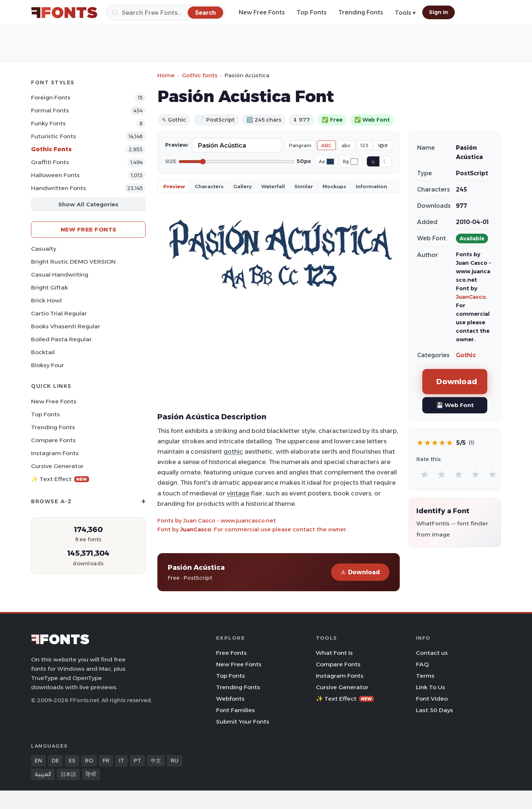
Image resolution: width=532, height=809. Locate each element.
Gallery (242, 186)
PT (137, 761)
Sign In (439, 12)
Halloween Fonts (55, 175)
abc (346, 145)
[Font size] (236, 162)
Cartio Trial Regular (59, 313)
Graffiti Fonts (50, 162)
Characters (209, 186)
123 (364, 145)
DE (55, 761)
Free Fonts (231, 653)
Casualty (44, 249)
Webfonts (230, 699)
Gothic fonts (200, 75)
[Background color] (354, 162)
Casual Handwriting (60, 275)
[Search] (166, 13)
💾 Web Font (455, 405)
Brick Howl (46, 300)
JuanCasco (196, 529)
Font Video (432, 699)
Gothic (466, 355)
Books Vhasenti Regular (66, 326)
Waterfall (273, 186)
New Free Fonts (262, 12)
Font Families (236, 710)
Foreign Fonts (51, 97)
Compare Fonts (53, 440)
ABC (326, 145)
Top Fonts (312, 12)
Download (360, 572)
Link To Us (431, 687)
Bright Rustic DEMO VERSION (73, 262)
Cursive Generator (57, 466)
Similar (304, 186)
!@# (383, 145)
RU (175, 761)
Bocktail (43, 352)
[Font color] (330, 162)
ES (72, 761)
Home (166, 75)
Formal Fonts (50, 110)
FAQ (422, 664)
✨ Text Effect (60, 479)
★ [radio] (424, 474)
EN (38, 761)
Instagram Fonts (55, 453)
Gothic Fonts (51, 149)
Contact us (432, 653)
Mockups (334, 186)
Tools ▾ (405, 13)
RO (89, 761)
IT (122, 761)
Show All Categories (88, 204)
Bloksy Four (47, 365)
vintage (238, 493)
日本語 (68, 774)
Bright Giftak (50, 287)
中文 (156, 761)
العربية (43, 774)
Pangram (300, 145)
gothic (233, 451)
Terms (425, 676)
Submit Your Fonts (243, 722)
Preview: (177, 145)
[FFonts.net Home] (64, 13)
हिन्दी (91, 774)
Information (371, 186)
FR (106, 761)
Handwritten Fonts (59, 188)
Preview (174, 186)
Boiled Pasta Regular (61, 339)
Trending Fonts (361, 12)
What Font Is (334, 653)
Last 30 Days (434, 710)
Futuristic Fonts (54, 136)
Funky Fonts (48, 123)
